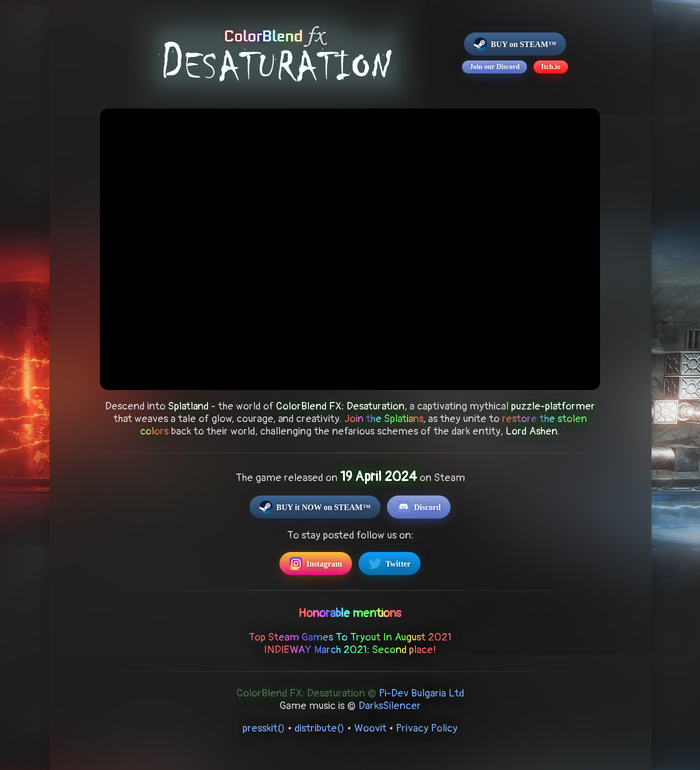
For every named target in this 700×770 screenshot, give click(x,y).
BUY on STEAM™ (515, 44)
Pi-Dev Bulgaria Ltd (421, 693)
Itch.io (551, 67)
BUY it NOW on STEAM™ (315, 507)
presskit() (264, 728)
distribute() (319, 728)
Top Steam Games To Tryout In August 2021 (350, 637)
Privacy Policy (427, 728)
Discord (419, 507)
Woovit (370, 728)
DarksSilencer (390, 706)
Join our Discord (494, 67)
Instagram (316, 563)
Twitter (389, 563)
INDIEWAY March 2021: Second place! (350, 650)
